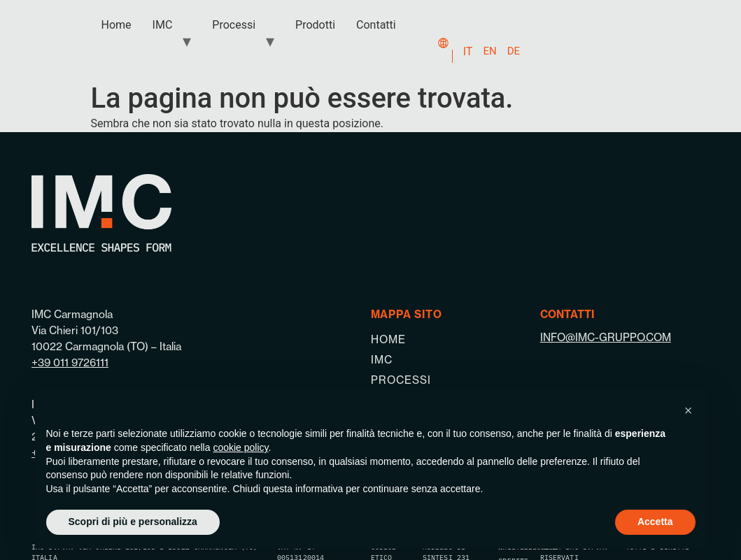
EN (489, 51)
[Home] (456, 339)
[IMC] (456, 360)
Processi (234, 25)
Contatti (376, 25)
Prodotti (315, 25)
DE (514, 51)
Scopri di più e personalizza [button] (133, 522)
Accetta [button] (655, 522)
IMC (163, 25)
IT (468, 51)
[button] (689, 410)
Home (117, 25)
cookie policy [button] (240, 447)
